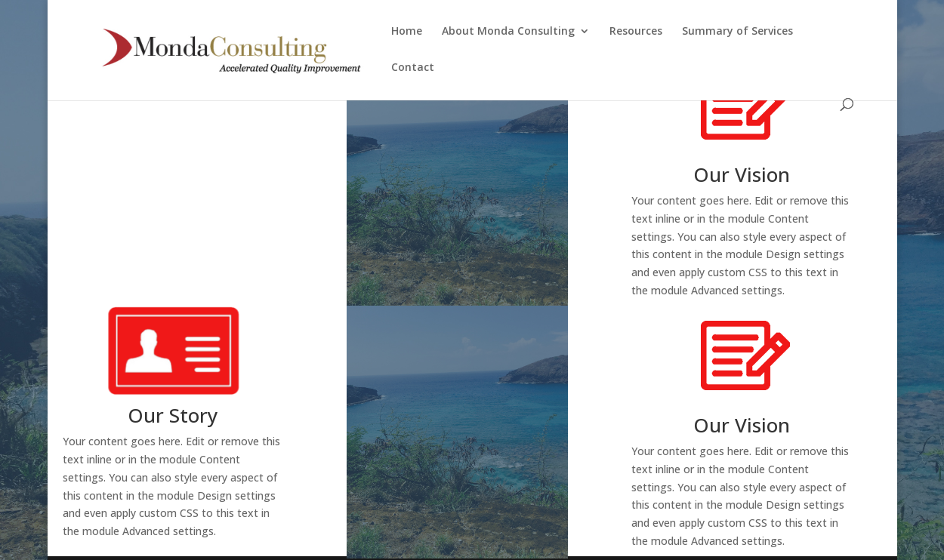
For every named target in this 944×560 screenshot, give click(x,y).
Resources (636, 32)
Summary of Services (737, 32)
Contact (413, 68)
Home (407, 32)
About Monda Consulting (508, 32)
